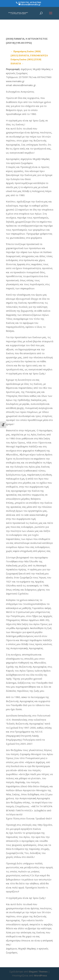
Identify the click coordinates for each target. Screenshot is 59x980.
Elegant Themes (38, 971)
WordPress (41, 975)
